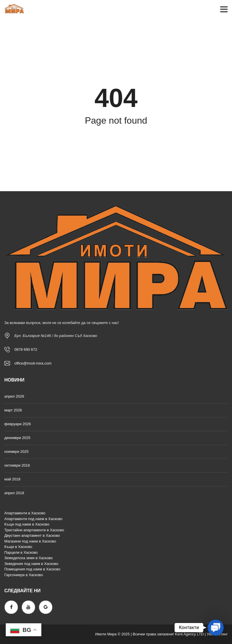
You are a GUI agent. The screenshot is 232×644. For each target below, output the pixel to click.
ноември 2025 (17, 452)
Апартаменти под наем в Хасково (33, 519)
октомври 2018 (17, 465)
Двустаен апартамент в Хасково (32, 535)
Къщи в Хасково (18, 547)
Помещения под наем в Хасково (32, 569)
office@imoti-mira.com (33, 363)
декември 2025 (17, 438)
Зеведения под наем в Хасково (31, 564)
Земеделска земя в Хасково (29, 558)
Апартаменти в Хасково (25, 513)
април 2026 (14, 396)
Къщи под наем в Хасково (27, 524)
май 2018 (12, 479)
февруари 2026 (18, 424)
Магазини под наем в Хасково (30, 541)
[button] (216, 628)
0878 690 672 (26, 349)
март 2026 (13, 410)
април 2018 (14, 493)
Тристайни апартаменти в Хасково (34, 530)
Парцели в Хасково (21, 552)
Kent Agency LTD (189, 634)
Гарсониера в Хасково (24, 575)
